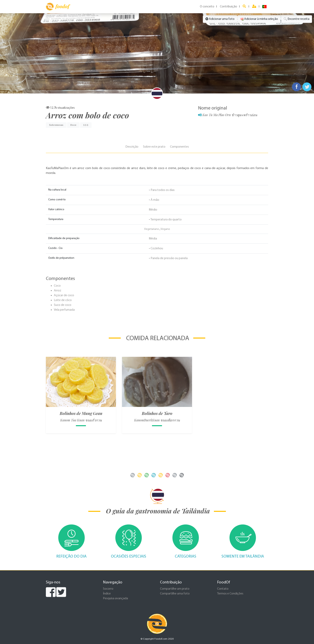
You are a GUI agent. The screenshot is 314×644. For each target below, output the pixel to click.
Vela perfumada (64, 310)
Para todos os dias (163, 190)
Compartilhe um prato (175, 589)
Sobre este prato (154, 147)
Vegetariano (152, 229)
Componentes (179, 147)
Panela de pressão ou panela (169, 258)
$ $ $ (86, 125)
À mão (155, 200)
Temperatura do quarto (166, 220)
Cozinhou (157, 248)
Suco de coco (63, 305)
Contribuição (228, 7)
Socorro (108, 589)
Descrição (132, 147)
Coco (57, 286)
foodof (58, 7)
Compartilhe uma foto (175, 594)
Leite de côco (63, 300)
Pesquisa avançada (115, 598)
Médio (153, 210)
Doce (73, 125)
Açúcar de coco (64, 295)
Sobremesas (56, 125)
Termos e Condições (230, 594)
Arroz (58, 291)
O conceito (207, 7)
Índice (107, 594)
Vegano (165, 229)
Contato (223, 589)
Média (153, 239)
